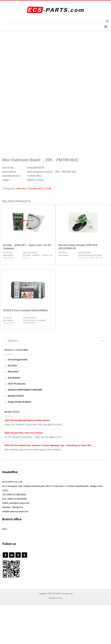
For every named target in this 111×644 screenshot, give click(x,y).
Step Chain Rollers (20, 402)
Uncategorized (18, 360)
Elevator (21, 189)
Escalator (14, 378)
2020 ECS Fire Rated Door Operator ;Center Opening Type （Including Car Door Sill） (48, 445)
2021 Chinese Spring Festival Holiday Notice (27, 420)
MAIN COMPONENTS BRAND (25, 390)
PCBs (48, 189)
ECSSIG (12, 366)
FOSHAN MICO (36, 189)
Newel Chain (16, 396)
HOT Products (17, 384)
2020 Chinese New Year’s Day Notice (24, 433)
